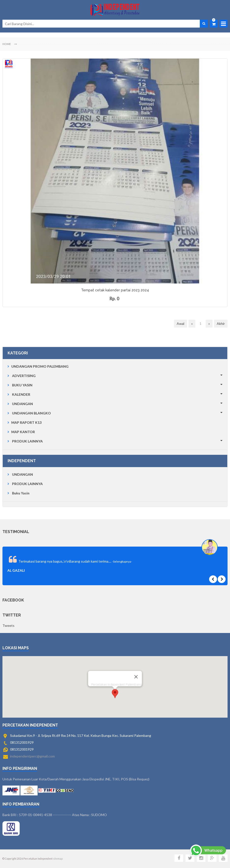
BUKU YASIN (22, 385)
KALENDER (21, 394)
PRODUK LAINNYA (27, 441)
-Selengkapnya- (122, 561)
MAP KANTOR (23, 432)
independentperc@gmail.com (32, 756)
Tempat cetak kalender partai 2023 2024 (115, 290)
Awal (180, 324)
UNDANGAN (22, 404)
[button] (115, 694)
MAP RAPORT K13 (26, 422)
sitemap (58, 859)
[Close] (136, 677)
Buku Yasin (21, 493)
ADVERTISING (24, 376)
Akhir (221, 324)
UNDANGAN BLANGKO (31, 413)
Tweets (8, 625)
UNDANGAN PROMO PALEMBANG (40, 366)
